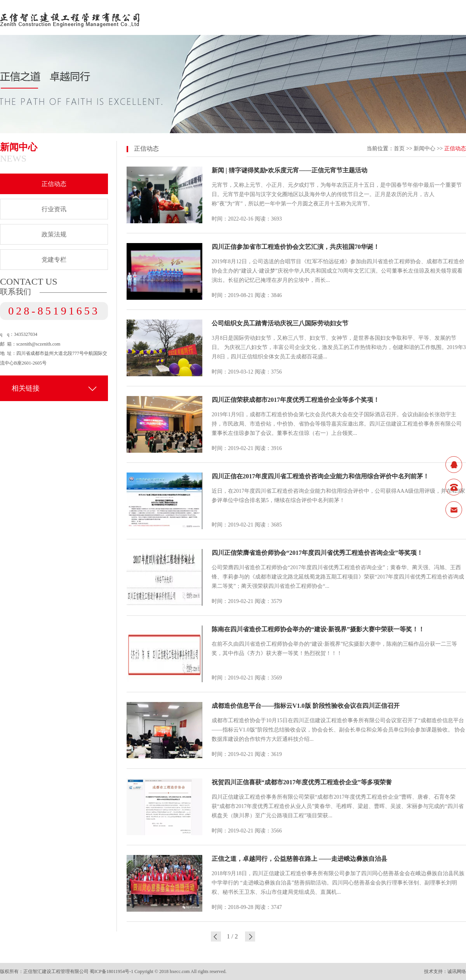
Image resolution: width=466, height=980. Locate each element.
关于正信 (225, 17)
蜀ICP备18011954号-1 (111, 971)
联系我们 (454, 17)
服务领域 (339, 17)
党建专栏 (54, 260)
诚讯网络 (457, 971)
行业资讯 (54, 209)
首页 (399, 149)
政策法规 (54, 234)
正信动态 (54, 184)
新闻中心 (282, 17)
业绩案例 (396, 17)
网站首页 (168, 17)
